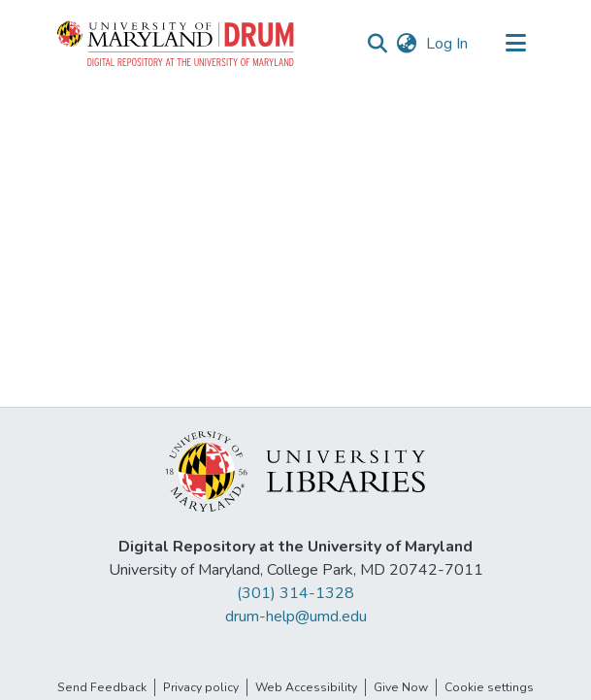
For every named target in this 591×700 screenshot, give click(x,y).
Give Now (401, 687)
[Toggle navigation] (516, 44)
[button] (177, 44)
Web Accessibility (306, 687)
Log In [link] (448, 44)
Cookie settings (489, 687)
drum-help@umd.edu (296, 617)
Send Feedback (102, 687)
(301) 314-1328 (295, 593)
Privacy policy (201, 687)
